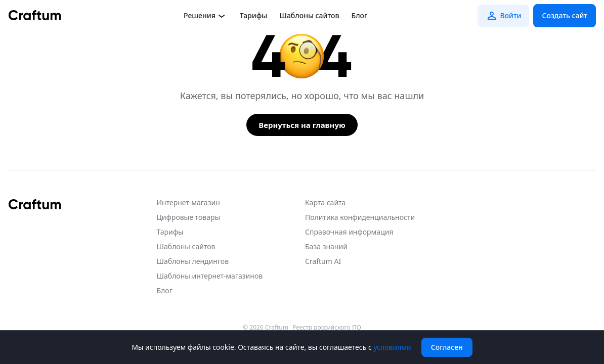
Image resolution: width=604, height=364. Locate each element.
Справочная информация (349, 232)
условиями (392, 347)
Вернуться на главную (302, 125)
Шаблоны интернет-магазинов (210, 276)
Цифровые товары (189, 217)
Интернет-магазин (188, 202)
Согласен (447, 347)
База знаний (326, 246)
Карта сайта (325, 202)
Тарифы (253, 15)
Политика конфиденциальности (360, 217)
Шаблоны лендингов (193, 261)
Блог (359, 15)
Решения (206, 16)
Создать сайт (565, 15)
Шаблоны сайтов (309, 15)
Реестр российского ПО (327, 328)
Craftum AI (323, 261)
